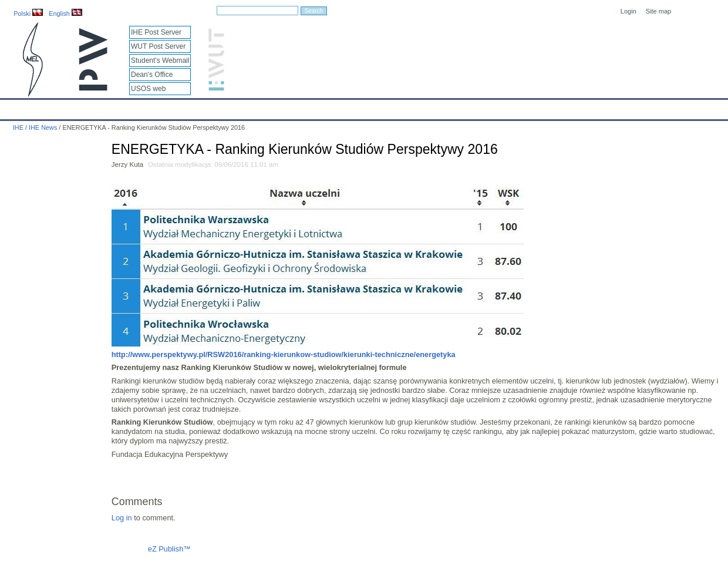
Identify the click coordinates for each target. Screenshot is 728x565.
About (146, 107)
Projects (340, 107)
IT (419, 107)
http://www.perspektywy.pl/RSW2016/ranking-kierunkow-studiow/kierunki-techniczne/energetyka (284, 354)
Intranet (487, 107)
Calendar (54, 107)
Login (628, 11)
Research (293, 107)
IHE (15, 107)
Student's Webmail (160, 60)
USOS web (148, 89)
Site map (658, 11)
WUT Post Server (158, 46)
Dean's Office (152, 75)
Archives (385, 107)
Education (244, 107)
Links (449, 107)
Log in (122, 518)
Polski (28, 14)
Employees (191, 107)
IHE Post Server (156, 32)
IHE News (103, 107)
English (65, 14)
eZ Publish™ (169, 549)
